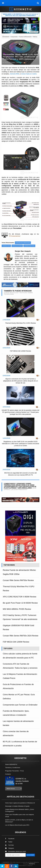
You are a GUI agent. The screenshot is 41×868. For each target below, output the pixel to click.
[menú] (3, 3)
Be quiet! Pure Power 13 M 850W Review (20, 603)
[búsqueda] (38, 3)
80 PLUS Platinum (17, 246)
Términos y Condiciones (13, 768)
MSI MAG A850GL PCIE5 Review (17, 609)
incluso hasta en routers (29, 74)
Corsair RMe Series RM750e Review (18, 580)
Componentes (14, 37)
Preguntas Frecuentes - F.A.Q (14, 771)
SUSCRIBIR (30, 855)
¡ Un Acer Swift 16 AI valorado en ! (20, 15)
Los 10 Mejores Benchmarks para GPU (17, 825)
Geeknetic (7, 37)
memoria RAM (14, 74)
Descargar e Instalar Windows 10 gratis (17, 806)
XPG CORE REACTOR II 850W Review (20, 597)
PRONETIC (32, 864)
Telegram (10, 848)
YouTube (9, 845)
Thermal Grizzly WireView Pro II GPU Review (20, 323)
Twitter (9, 842)
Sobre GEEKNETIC (11, 764)
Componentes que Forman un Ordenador (20, 705)
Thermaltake (6, 246)
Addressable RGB (29, 246)
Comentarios (15, 236)
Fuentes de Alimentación (25, 37)
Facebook (10, 839)
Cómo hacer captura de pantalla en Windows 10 (20, 803)
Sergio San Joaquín (10, 62)
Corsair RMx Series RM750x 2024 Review (21, 636)
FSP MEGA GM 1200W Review (20, 351)
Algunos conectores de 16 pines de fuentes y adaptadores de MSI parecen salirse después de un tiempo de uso (20, 381)
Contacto (8, 774)
